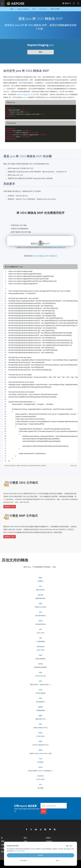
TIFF (40, 698)
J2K (40, 638)
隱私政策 (63, 247)
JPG (40, 612)
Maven (25, 97)
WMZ (40, 750)
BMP (40, 577)
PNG (40, 655)
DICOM (41, 594)
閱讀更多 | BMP (10, 536)
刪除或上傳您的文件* (40, 244)
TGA (40, 758)
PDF (40, 724)
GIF (40, 586)
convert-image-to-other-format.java (17, 466)
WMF (40, 715)
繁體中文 (67, 3)
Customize (23, 861)
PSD (41, 672)
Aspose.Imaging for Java (25, 94)
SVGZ (40, 767)
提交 (44, 811)
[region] (40, 366)
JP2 (41, 629)
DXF (40, 681)
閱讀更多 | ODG (10, 506)
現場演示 (49, 841)
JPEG (40, 620)
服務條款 (55, 247)
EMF (40, 603)
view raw (74, 466)
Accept (40, 855)
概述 (40, 52)
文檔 (25, 841)
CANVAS (40, 775)
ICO (41, 784)
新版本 (48, 837)
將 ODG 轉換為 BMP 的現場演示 (45, 256)
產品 (25, 837)
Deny (58, 861)
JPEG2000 (41, 646)
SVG (40, 689)
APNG (40, 663)
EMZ (40, 741)
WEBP (40, 707)
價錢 (3, 841)
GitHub (44, 466)
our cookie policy (20, 851)
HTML (41, 732)
